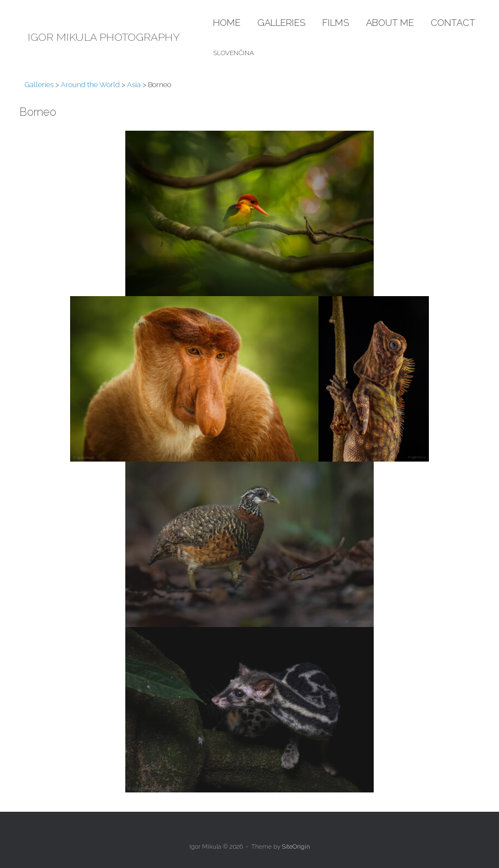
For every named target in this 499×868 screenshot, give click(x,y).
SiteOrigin (296, 846)
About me (390, 23)
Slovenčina (233, 53)
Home (227, 23)
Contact (453, 23)
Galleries (282, 23)
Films (336, 23)
